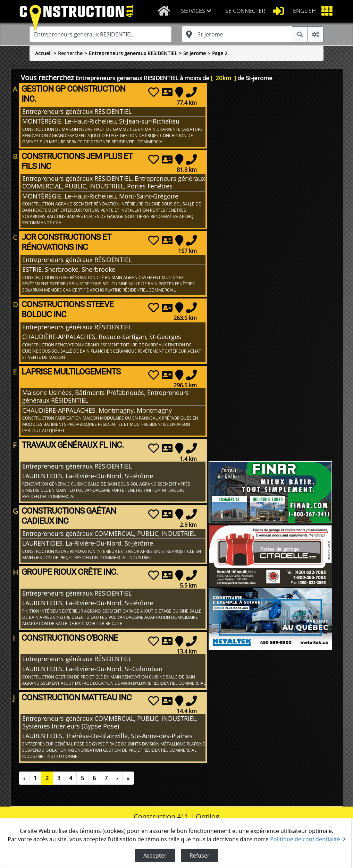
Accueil (43, 53)
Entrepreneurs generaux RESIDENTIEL (133, 53)
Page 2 (220, 53)
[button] (197, 11)
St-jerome (195, 53)
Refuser (200, 856)
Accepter (155, 856)
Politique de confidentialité (308, 839)
